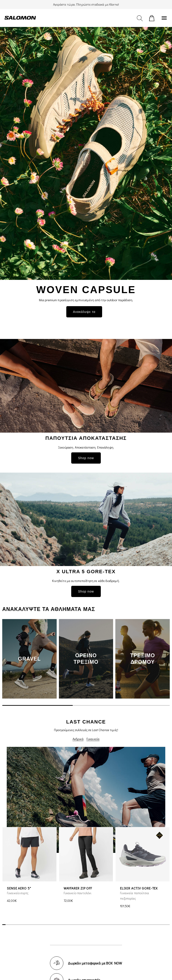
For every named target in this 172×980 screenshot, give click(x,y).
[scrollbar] (86, 705)
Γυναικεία (93, 739)
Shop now (86, 458)
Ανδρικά (78, 739)
